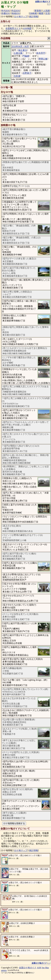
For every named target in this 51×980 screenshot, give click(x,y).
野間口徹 (43, 59)
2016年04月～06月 (20, 46)
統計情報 (34, 17)
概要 (41, 13)
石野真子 (27, 73)
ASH (39, 968)
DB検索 (33, 13)
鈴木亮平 (41, 53)
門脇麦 (26, 56)
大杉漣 (17, 76)
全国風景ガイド (13, 28)
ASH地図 (27, 28)
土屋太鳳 (18, 53)
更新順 (38, 11)
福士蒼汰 (23, 50)
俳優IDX (5, 13)
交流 (47, 13)
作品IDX (16, 11)
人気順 (46, 11)
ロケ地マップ (21, 17)
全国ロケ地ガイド (28, 968)
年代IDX (5, 11)
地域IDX (16, 13)
